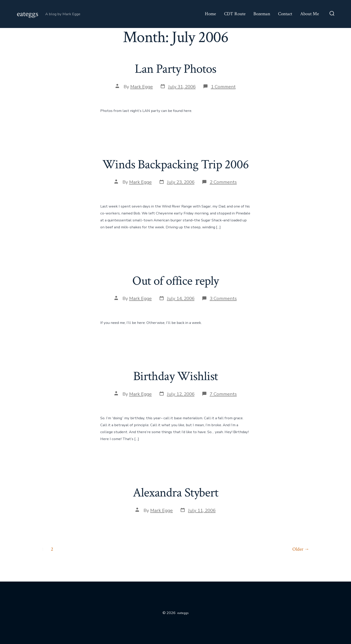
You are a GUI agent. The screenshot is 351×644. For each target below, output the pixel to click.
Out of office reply (176, 281)
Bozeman (262, 14)
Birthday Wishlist (176, 376)
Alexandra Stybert (175, 493)
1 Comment (223, 87)
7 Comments (223, 394)
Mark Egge (142, 87)
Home (210, 14)
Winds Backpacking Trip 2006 (175, 165)
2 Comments (223, 182)
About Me (310, 14)
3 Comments (223, 298)
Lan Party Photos (175, 69)
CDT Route (235, 14)
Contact (285, 14)
